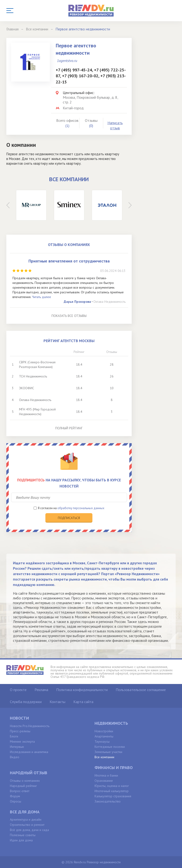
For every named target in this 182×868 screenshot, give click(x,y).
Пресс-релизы (20, 731)
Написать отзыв (115, 125)
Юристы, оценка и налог (112, 786)
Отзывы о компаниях (25, 781)
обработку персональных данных (81, 508)
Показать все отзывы (69, 316)
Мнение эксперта (22, 741)
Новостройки (104, 731)
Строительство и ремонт (27, 825)
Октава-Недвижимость (109, 302)
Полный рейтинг (69, 428)
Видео (15, 757)
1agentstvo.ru (67, 61)
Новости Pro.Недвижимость (30, 726)
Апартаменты (104, 736)
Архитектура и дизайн (26, 819)
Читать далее (42, 297)
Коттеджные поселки (110, 747)
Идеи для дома (21, 840)
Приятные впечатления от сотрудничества (69, 261)
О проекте (18, 690)
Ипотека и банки (106, 775)
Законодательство (108, 801)
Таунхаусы (102, 741)
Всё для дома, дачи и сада (29, 830)
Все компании (104, 757)
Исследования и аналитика (29, 752)
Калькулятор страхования (113, 796)
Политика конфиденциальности (82, 690)
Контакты (57, 702)
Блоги (14, 736)
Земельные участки (108, 752)
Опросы (16, 801)
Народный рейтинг (23, 786)
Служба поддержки (26, 702)
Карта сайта (83, 702)
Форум (15, 796)
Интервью (17, 747)
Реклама (41, 690)
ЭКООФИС (27, 388)
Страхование (104, 781)
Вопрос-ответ (20, 791)
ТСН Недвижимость (33, 376)
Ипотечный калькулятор (112, 791)
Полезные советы (23, 835)
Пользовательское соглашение (141, 690)
